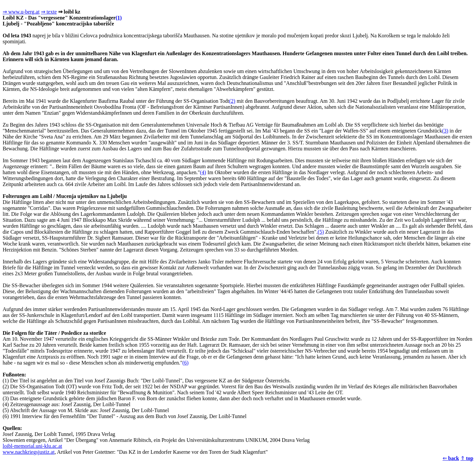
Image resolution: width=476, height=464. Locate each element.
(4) (203, 172)
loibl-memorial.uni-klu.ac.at (32, 446)
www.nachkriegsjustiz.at (29, 452)
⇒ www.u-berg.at (21, 12)
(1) (119, 18)
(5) (321, 232)
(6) (186, 363)
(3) (445, 131)
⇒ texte (49, 12)
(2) (232, 101)
